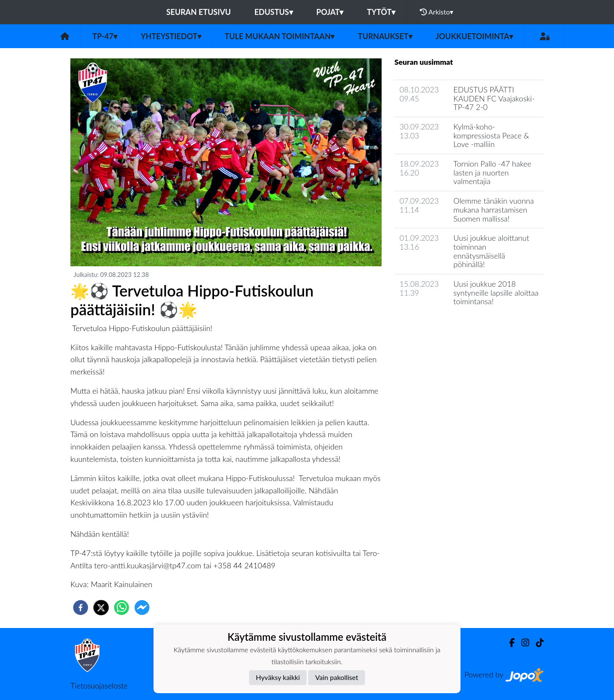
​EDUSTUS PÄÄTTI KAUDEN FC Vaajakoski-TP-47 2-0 (494, 98)
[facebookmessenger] (142, 608)
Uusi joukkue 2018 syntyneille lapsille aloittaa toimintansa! (496, 292)
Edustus (273, 12)
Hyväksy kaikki (278, 677)
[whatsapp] (122, 608)
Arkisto (437, 12)
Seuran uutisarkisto (432, 326)
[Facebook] (508, 643)
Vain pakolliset (337, 677)
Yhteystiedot (171, 36)
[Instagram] (522, 643)
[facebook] (81, 608)
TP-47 (105, 36)
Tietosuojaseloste (99, 686)
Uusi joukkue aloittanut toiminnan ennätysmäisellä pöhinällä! (491, 251)
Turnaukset (385, 36)
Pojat (330, 12)
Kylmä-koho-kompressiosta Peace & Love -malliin (491, 135)
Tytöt (381, 12)
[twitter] (101, 608)
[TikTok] (536, 643)
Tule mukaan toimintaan (280, 36)
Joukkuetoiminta (475, 36)
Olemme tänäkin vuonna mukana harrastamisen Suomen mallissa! (494, 209)
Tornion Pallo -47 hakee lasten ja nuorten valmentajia (492, 172)
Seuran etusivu (199, 12)
